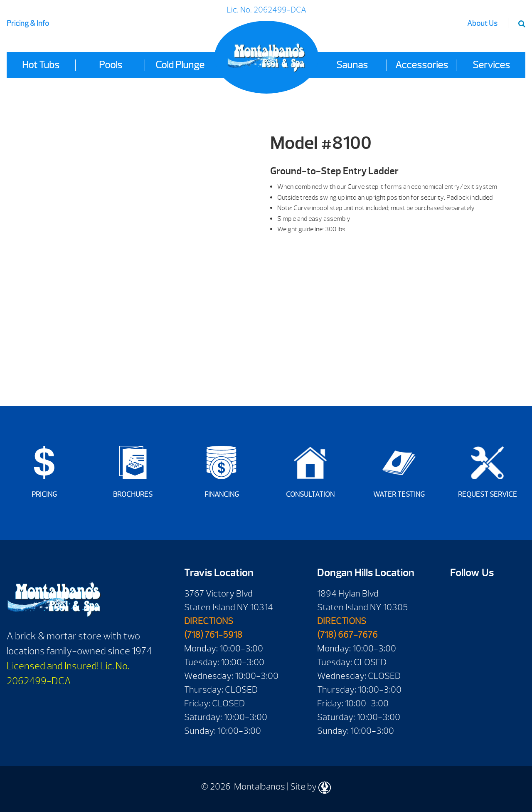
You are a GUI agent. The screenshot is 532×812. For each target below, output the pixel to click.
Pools (111, 65)
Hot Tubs (41, 65)
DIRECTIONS (209, 621)
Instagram (483, 622)
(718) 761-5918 (213, 635)
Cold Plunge (180, 65)
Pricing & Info (28, 24)
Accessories (422, 65)
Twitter (459, 622)
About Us (482, 24)
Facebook (459, 596)
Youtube (483, 596)
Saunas (352, 65)
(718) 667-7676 (347, 635)
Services (491, 65)
